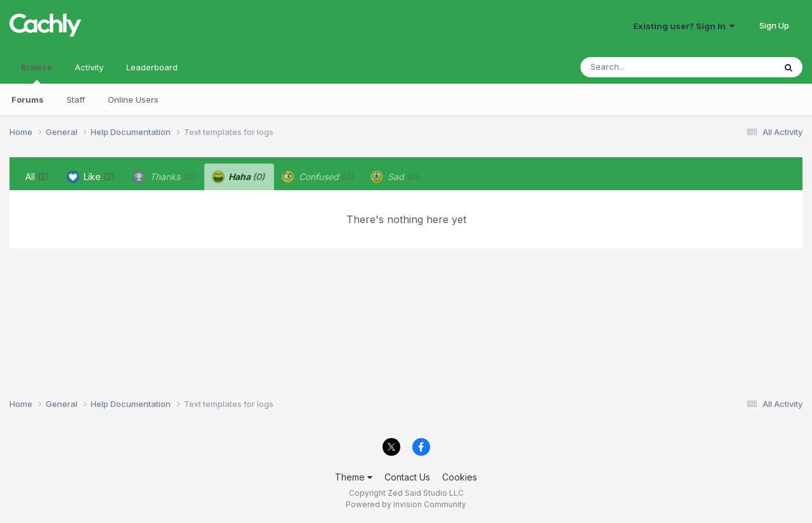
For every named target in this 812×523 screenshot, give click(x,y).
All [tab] (37, 177)
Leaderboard (152, 67)
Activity (89, 67)
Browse (36, 73)
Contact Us (407, 477)
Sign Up (774, 25)
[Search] (643, 67)
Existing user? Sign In (684, 26)
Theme (354, 477)
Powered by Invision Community (406, 504)
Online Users (133, 100)
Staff (76, 100)
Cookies (460, 477)
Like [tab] (91, 177)
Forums (28, 100)
